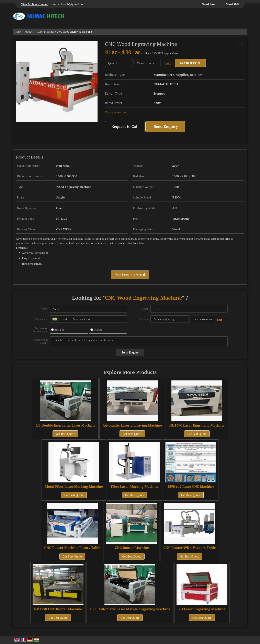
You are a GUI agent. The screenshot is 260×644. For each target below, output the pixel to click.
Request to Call (125, 126)
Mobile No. (41, 319)
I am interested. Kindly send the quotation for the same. (139, 341)
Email (145, 309)
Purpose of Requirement (40, 330)
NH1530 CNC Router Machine (58, 609)
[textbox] (147, 63)
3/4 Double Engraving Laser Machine (65, 425)
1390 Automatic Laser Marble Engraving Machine (130, 609)
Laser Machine (46, 32)
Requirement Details (40, 341)
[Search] (245, 17)
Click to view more (117, 112)
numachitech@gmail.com (69, 4)
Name (44, 309)
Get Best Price (190, 63)
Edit (168, 63)
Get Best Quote (65, 434)
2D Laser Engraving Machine (202, 609)
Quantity (144, 319)
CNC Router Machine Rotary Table (72, 548)
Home (18, 32)
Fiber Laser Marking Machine (135, 487)
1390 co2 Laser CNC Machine (191, 487)
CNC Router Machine (132, 548)
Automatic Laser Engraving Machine (132, 425)
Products (30, 32)
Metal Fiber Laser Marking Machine (74, 487)
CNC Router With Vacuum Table (190, 548)
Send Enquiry (166, 126)
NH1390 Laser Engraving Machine (197, 425)
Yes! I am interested (130, 275)
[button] (35, 4)
